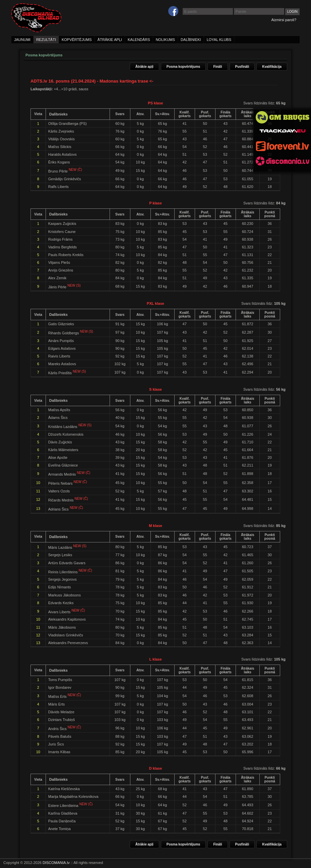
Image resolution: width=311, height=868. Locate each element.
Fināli (217, 67)
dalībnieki (191, 40)
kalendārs (139, 40)
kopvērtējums (77, 40)
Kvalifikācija (272, 67)
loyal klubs (219, 40)
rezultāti (46, 40)
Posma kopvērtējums (183, 67)
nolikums (165, 40)
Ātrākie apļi (144, 67)
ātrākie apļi (110, 40)
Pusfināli (242, 67)
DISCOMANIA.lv (56, 863)
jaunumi (22, 40)
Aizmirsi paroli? (284, 20)
